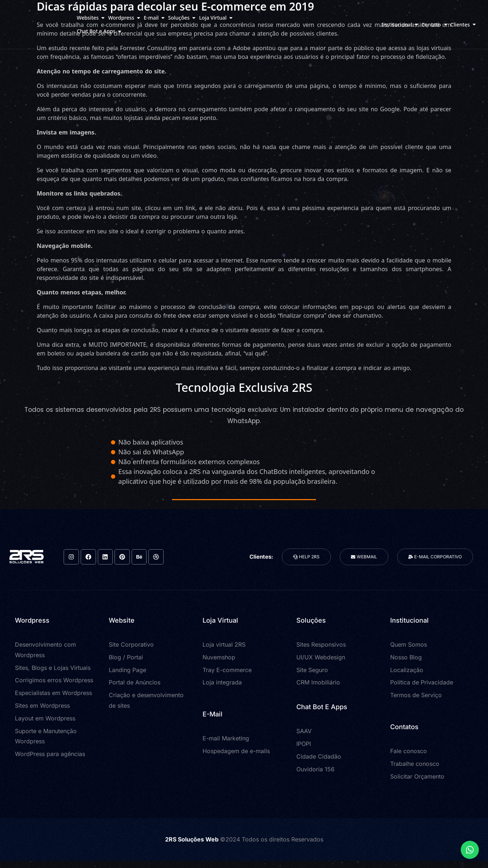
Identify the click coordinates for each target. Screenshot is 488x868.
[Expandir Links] (470, 850)
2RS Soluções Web (193, 839)
